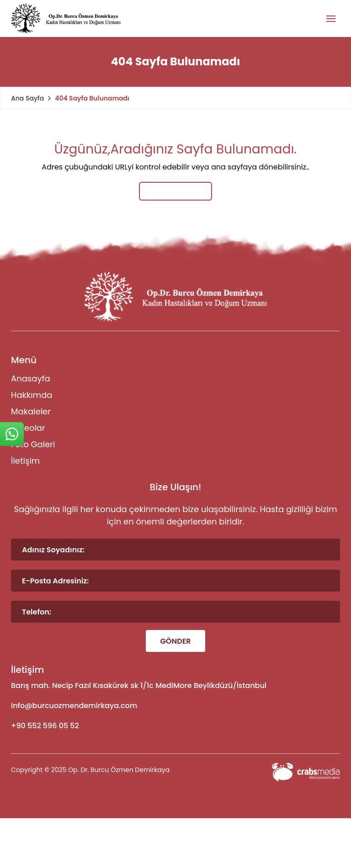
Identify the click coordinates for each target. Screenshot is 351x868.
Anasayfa (31, 378)
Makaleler (31, 411)
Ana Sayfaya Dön (175, 191)
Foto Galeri (33, 444)
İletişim (25, 461)
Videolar (28, 428)
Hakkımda (32, 395)
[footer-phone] (175, 726)
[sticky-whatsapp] (12, 434)
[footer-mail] (175, 706)
